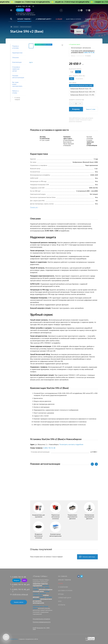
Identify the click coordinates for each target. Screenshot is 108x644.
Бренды (61, 594)
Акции (61, 583)
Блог (60, 601)
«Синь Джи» (36, 599)
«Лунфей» (36, 589)
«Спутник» (36, 593)
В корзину (76, 109)
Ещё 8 (31, 62)
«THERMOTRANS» (38, 595)
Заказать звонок (19, 602)
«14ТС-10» (41, 588)
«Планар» (47, 591)
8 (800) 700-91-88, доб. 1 (21, 585)
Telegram (20, 10)
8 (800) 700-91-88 (23, 6)
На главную (63, 576)
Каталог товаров (64, 580)
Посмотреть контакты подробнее (71, 444)
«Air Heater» (49, 597)
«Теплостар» (46, 586)
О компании (63, 587)
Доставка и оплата (65, 591)
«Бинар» (35, 588)
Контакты (62, 605)
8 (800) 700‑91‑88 (89, 52)
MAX (28, 10)
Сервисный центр (65, 598)
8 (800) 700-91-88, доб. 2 (21, 590)
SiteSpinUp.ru (14, 639)
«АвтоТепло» (43, 593)
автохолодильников (38, 603)
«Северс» (47, 588)
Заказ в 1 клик (91, 109)
